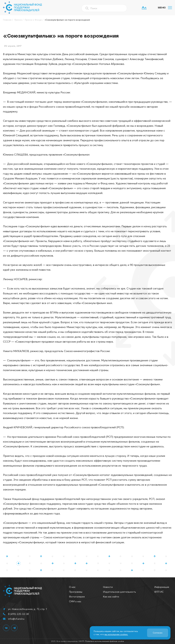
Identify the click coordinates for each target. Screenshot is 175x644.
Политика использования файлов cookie (105, 641)
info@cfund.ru (16, 619)
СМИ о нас (75, 601)
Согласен (158, 633)
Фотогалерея (77, 597)
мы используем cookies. (116, 634)
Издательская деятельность (119, 592)
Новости (108, 587)
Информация (162, 587)
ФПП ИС (159, 592)
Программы (76, 592)
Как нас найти (111, 597)
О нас (72, 587)
